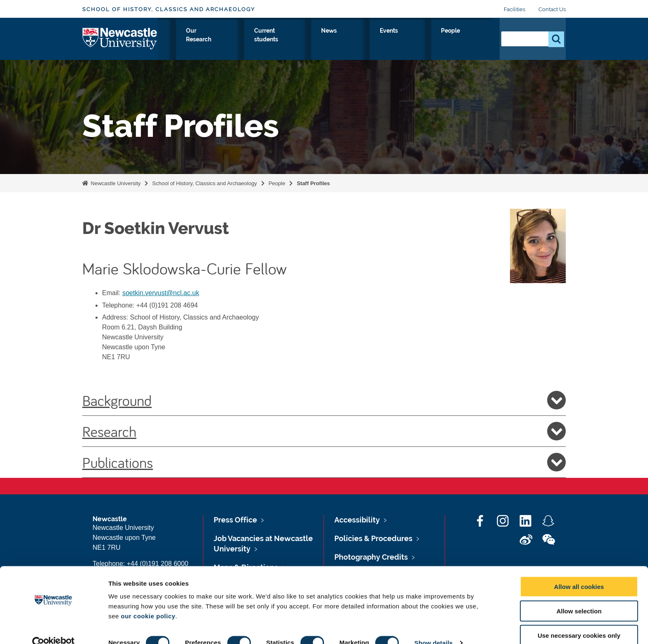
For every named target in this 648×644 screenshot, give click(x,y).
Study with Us (238, 40)
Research (324, 431)
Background (324, 400)
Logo (120, 38)
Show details (434, 628)
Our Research (295, 40)
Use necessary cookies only (579, 620)
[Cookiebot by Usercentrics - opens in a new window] (54, 628)
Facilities (515, 9)
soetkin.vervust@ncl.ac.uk (161, 293)
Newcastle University (115, 183)
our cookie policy (148, 601)
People (475, 40)
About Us (188, 40)
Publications (324, 462)
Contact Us (552, 9)
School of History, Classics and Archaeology (169, 9)
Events (440, 40)
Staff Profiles (313, 183)
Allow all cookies (579, 571)
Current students (357, 40)
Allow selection (579, 596)
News (406, 40)
